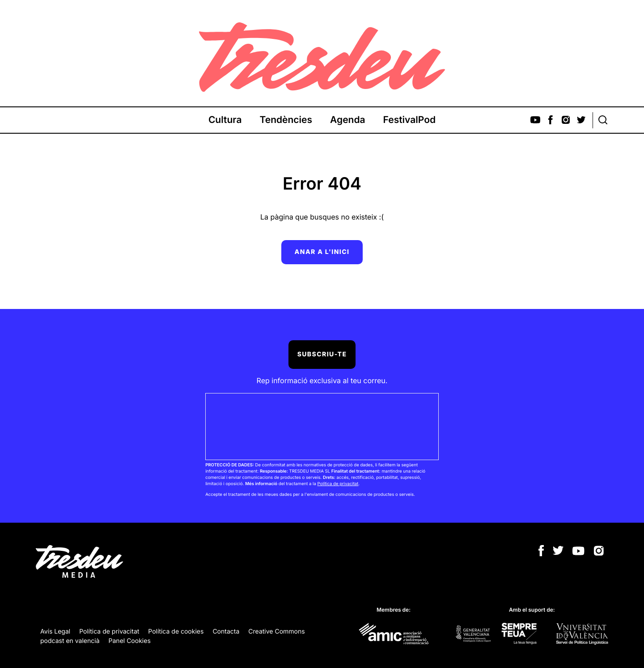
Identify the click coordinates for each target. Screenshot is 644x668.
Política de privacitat (338, 484)
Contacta (226, 632)
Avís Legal (55, 632)
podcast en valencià (70, 641)
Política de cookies (176, 632)
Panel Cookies (130, 641)
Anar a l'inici (322, 252)
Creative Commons (276, 632)
